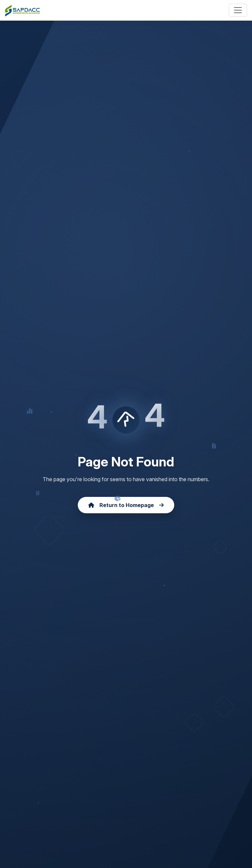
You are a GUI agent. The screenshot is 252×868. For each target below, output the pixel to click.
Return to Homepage (126, 505)
